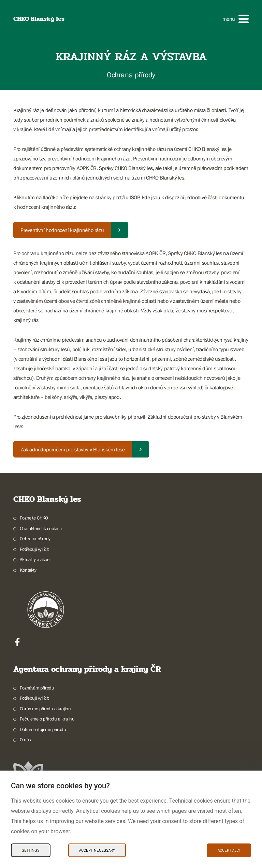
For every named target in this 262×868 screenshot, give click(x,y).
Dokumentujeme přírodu (43, 729)
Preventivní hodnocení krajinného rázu (62, 230)
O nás (25, 740)
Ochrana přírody (35, 539)
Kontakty (28, 570)
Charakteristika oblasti (41, 528)
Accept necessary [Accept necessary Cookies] (97, 850)
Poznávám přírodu (37, 688)
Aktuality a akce (35, 559)
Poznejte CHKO (34, 518)
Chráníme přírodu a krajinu (45, 709)
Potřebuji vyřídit (34, 549)
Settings (31, 850)
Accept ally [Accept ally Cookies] (229, 850)
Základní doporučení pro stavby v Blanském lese (73, 449)
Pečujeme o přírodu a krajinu (47, 719)
